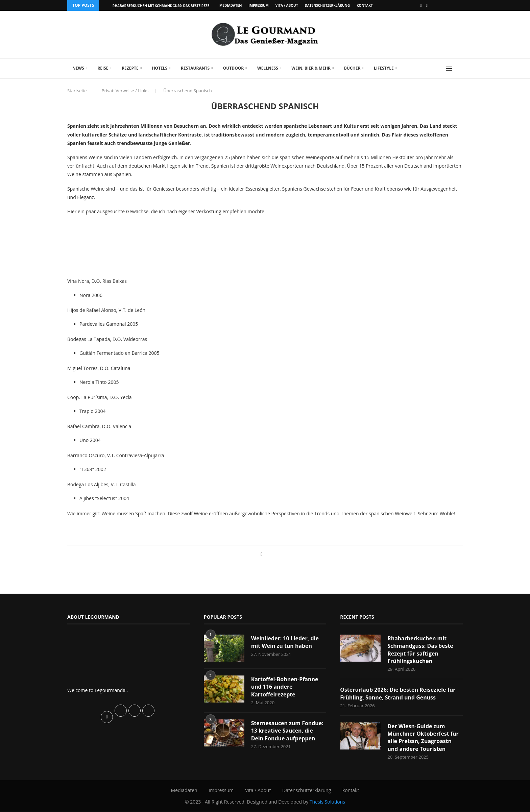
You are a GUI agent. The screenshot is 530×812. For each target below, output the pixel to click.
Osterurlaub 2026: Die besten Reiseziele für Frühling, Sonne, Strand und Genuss (398, 693)
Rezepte (130, 68)
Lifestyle (384, 68)
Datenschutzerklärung (327, 5)
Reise (103, 68)
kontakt (365, 5)
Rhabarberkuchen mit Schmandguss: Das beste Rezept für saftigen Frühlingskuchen (420, 650)
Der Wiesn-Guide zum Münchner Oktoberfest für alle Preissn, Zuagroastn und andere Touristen (423, 737)
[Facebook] (421, 5)
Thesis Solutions (327, 802)
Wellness (268, 68)
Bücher (352, 68)
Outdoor (233, 68)
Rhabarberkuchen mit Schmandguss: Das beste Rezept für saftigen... (177, 6)
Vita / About (287, 5)
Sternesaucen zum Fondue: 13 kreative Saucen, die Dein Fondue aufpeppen (287, 731)
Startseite (77, 91)
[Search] (459, 69)
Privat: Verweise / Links (125, 91)
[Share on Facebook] (261, 554)
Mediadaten (231, 5)
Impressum (258, 5)
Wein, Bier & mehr (311, 68)
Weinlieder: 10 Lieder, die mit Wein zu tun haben (285, 642)
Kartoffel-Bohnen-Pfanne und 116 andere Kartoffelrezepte (285, 687)
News (78, 68)
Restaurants (195, 68)
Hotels (160, 68)
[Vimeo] (427, 5)
